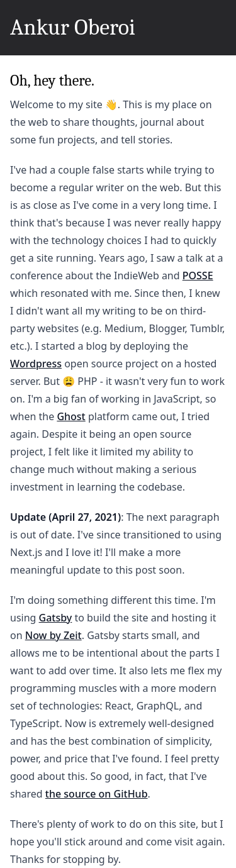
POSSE (198, 275)
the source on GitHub (97, 794)
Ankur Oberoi (73, 27)
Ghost (71, 416)
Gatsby (56, 618)
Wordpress (36, 364)
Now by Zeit (53, 635)
